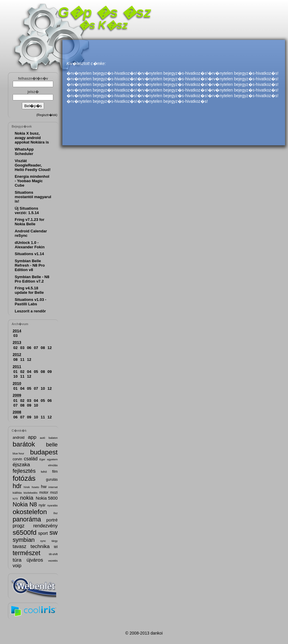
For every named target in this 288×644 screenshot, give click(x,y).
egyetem (52, 459)
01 (15, 372)
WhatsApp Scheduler (24, 151)
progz (19, 526)
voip (17, 566)
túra (17, 560)
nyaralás (52, 506)
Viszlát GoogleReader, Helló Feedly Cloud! (33, 165)
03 (15, 336)
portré (52, 520)
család (31, 459)
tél (56, 547)
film (55, 472)
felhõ (44, 472)
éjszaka (21, 464)
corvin (17, 459)
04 (29, 372)
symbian (24, 540)
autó (43, 438)
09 (50, 372)
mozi (54, 493)
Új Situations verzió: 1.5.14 (27, 211)
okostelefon (30, 512)
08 (43, 348)
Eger (42, 459)
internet (53, 487)
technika (40, 546)
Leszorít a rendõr (30, 311)
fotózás (24, 478)
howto (35, 487)
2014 (17, 331)
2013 (17, 342)
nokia (27, 498)
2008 (17, 412)
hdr (17, 486)
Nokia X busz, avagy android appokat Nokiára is (32, 138)
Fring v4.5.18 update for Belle (29, 290)
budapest (44, 452)
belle (52, 445)
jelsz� (33, 92)
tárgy (55, 541)
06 (29, 348)
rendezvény (45, 526)
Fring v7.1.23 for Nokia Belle (30, 222)
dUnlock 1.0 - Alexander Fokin (30, 245)
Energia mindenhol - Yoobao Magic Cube (32, 181)
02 (15, 348)
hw (44, 487)
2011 (17, 367)
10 (15, 376)
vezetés (53, 561)
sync (43, 541)
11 (22, 360)
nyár (42, 505)
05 (36, 372)
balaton (53, 438)
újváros (35, 560)
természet (27, 553)
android (19, 438)
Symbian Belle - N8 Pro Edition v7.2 (32, 279)
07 (36, 348)
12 (50, 348)
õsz (55, 513)
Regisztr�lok (47, 115)
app (32, 437)
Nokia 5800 (47, 498)
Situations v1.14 (29, 254)
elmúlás (53, 465)
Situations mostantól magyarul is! (33, 197)
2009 (17, 395)
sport (43, 533)
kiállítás (17, 493)
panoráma (27, 519)
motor (44, 493)
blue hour (18, 454)
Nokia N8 (25, 504)
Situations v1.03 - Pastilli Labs (31, 302)
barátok (24, 444)
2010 (17, 383)
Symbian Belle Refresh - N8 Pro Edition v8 (30, 265)
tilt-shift (53, 554)
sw (54, 532)
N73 (15, 499)
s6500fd (25, 532)
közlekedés (31, 493)
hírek (27, 487)
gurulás (52, 480)
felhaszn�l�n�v (33, 79)
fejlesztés (24, 471)
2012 (17, 354)
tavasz (20, 546)
